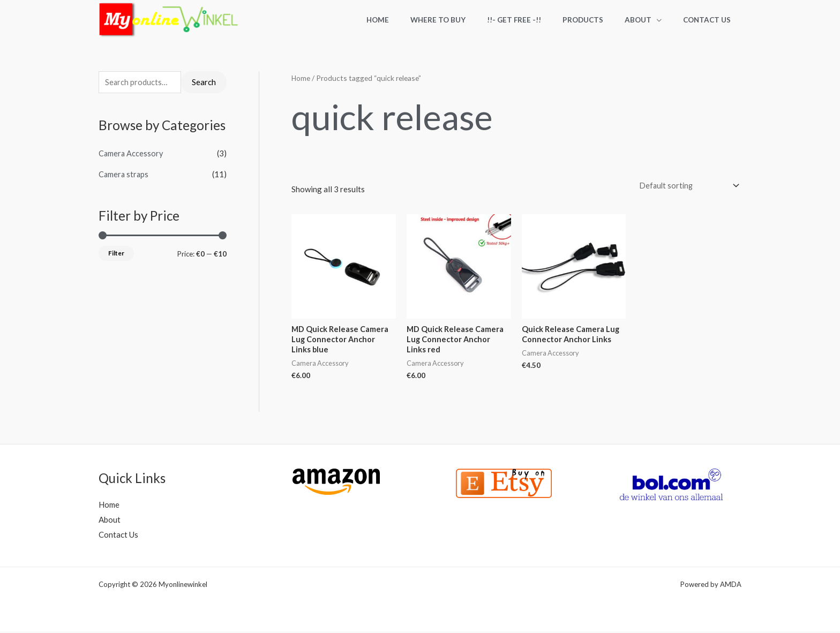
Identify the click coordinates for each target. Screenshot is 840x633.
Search (204, 82)
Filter (116, 254)
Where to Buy (470, 20)
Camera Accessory (132, 154)
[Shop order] (685, 186)
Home (416, 20)
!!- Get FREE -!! (539, 20)
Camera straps (124, 175)
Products (601, 20)
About (649, 20)
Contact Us (711, 20)
